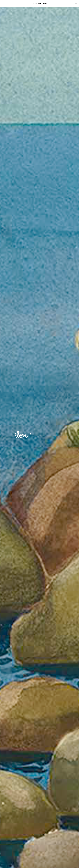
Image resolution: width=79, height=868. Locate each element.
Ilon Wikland (40, 3)
